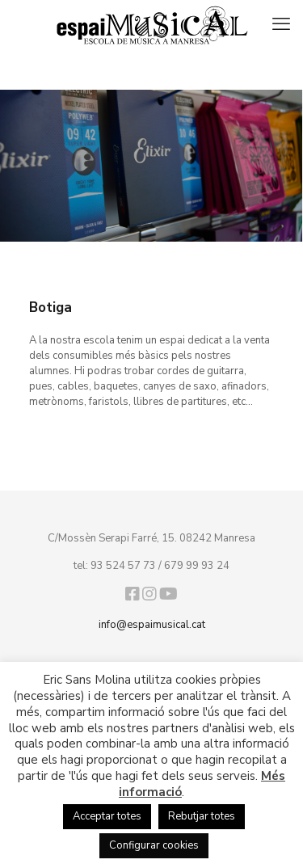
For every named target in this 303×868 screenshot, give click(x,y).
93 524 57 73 (123, 566)
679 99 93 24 (197, 566)
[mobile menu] (281, 24)
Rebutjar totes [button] (202, 816)
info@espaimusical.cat (152, 625)
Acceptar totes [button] (107, 816)
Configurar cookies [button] (154, 845)
